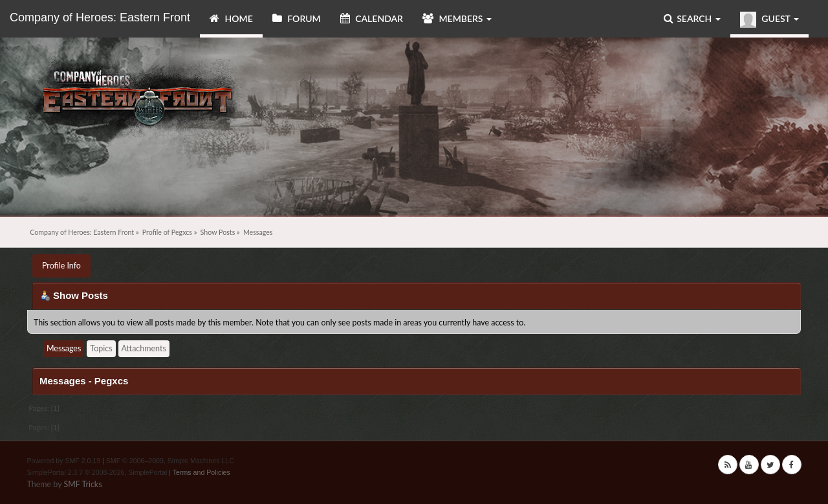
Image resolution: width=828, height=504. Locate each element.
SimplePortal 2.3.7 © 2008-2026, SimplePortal (97, 472)
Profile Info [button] (61, 266)
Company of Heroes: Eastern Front (100, 17)
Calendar (372, 18)
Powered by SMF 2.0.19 (64, 461)
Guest (769, 20)
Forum (297, 18)
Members (457, 18)
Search (692, 18)
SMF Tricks (82, 484)
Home (231, 18)
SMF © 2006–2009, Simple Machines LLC (170, 461)
